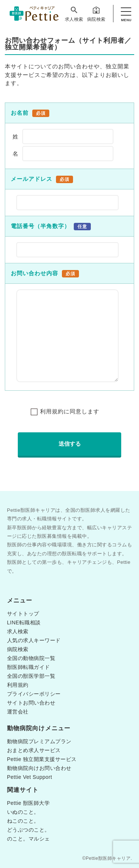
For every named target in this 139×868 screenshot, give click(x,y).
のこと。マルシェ (29, 839)
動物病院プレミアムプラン (39, 741)
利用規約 (18, 685)
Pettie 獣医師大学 (29, 803)
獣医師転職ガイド (29, 667)
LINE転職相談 (24, 622)
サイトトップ (23, 614)
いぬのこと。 (23, 812)
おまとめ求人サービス (34, 750)
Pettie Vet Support (30, 777)
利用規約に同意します (70, 411)
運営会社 (18, 712)
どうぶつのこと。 (29, 830)
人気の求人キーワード (34, 640)
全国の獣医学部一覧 (31, 676)
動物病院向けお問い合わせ (39, 768)
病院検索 (96, 14)
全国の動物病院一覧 (31, 658)
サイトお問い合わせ (31, 703)
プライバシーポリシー (34, 694)
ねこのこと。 (23, 821)
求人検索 (74, 14)
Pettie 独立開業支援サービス (42, 759)
